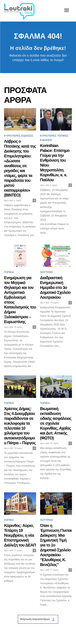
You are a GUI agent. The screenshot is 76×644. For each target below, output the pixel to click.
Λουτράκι (47, 272)
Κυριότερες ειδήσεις (19, 136)
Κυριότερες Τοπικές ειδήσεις (54, 138)
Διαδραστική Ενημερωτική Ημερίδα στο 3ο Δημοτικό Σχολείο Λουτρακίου (55, 287)
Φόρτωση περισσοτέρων (38, 619)
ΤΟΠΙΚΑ (9, 272)
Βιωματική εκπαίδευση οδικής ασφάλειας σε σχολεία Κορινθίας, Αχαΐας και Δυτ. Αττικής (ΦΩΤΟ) (56, 423)
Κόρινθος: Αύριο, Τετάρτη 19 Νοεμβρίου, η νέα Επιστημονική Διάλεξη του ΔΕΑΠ (20, 535)
